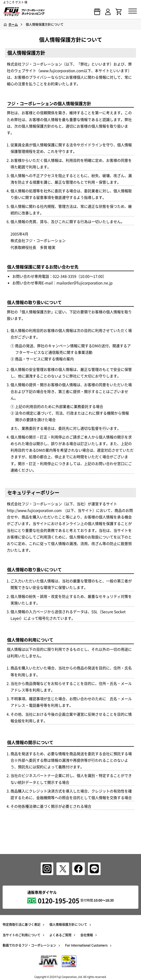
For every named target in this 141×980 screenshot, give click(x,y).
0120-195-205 (59, 901)
